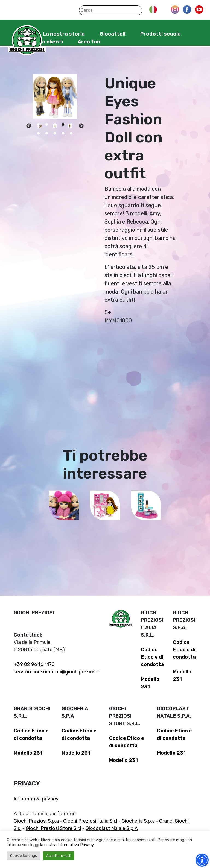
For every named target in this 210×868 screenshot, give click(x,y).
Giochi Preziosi (27, 40)
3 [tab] (55, 125)
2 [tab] (47, 125)
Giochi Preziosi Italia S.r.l (90, 821)
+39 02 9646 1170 (34, 664)
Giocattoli (113, 34)
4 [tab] (63, 125)
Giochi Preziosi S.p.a (36, 821)
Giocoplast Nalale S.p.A (112, 828)
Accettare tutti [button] (59, 856)
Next (81, 126)
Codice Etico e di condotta (152, 657)
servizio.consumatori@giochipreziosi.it (57, 672)
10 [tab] (71, 133)
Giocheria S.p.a (138, 821)
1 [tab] (39, 125)
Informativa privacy (36, 799)
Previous (29, 126)
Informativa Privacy (76, 845)
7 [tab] (47, 133)
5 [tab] (71, 125)
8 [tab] (55, 133)
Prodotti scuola (161, 34)
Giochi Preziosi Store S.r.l (53, 828)
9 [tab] (63, 133)
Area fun (89, 42)
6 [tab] (39, 133)
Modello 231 (28, 753)
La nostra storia (64, 34)
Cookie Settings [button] (24, 856)
